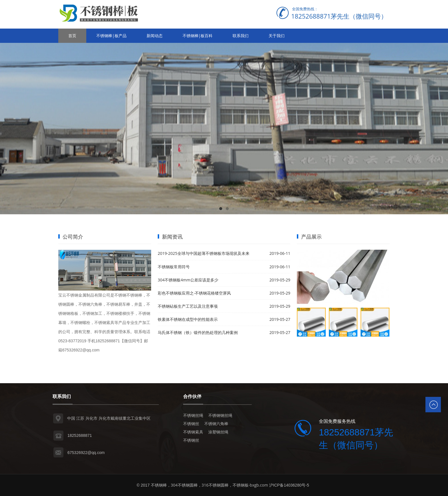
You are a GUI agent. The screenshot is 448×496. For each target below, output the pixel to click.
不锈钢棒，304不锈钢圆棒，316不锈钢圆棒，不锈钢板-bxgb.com (209, 485)
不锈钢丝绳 (193, 415)
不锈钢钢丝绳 (220, 415)
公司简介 (73, 237)
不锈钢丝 (191, 424)
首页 (72, 36)
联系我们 (241, 36)
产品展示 (311, 237)
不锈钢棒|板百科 (198, 36)
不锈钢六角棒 (216, 424)
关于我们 (277, 36)
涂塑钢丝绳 (218, 432)
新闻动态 (155, 36)
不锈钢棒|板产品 (111, 36)
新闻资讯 (172, 237)
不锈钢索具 (193, 432)
